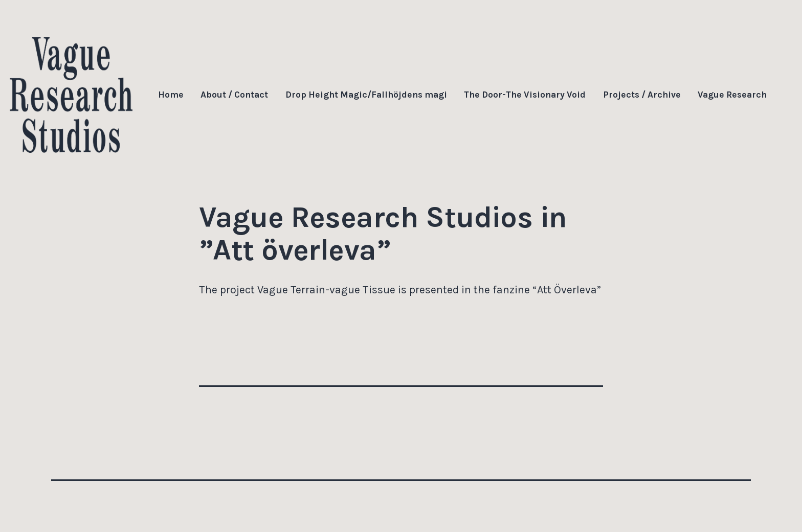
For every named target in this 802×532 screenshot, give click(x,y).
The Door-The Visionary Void (525, 95)
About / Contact (234, 95)
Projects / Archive (642, 95)
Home (171, 95)
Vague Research (732, 95)
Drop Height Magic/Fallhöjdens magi (366, 95)
